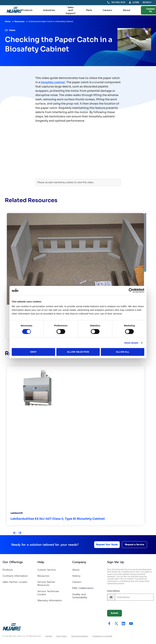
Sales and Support (71, 10)
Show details (131, 343)
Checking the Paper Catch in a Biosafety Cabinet (51, 21)
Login (136, 2)
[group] (75, 276)
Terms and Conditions (80, 636)
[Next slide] (20, 533)
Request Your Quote (103, 545)
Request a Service (132, 545)
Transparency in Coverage (102, 636)
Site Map (49, 636)
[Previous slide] (15, 533)
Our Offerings (13, 562)
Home (8, 21)
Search (147, 3)
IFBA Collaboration (83, 588)
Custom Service (47, 570)
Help (41, 562)
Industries (49, 10)
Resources (19, 21)
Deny (34, 352)
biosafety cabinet (53, 82)
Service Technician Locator (48, 593)
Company (79, 562)
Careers (107, 10)
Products (27, 10)
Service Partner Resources (46, 584)
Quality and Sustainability (80, 596)
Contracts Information (15, 576)
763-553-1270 (118, 2)
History (76, 576)
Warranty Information (50, 600)
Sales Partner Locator (15, 582)
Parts (89, 10)
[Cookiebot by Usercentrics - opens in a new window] (131, 290)
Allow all (123, 352)
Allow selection (78, 352)
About (127, 10)
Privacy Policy (62, 636)
